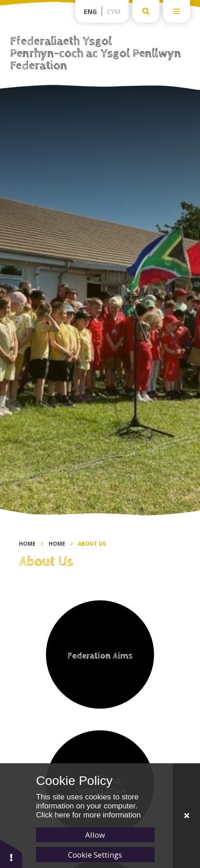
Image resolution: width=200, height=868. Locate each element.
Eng (90, 12)
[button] (11, 853)
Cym (114, 12)
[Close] (186, 816)
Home (27, 544)
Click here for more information (88, 815)
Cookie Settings (95, 855)
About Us (92, 544)
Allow (95, 835)
